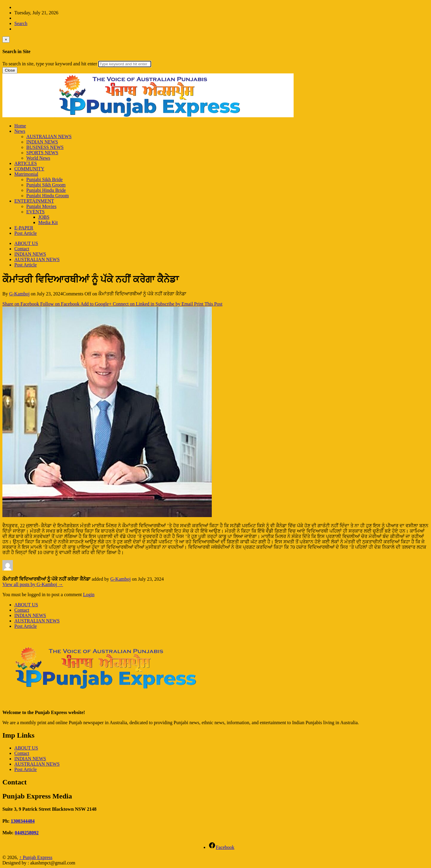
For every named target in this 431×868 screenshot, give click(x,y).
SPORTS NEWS (42, 153)
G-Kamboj (19, 294)
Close (10, 70)
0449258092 (27, 833)
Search (21, 23)
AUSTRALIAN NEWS (49, 137)
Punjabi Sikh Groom (46, 185)
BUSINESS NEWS (45, 147)
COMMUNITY (29, 169)
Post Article (26, 233)
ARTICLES (26, 163)
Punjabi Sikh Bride (45, 179)
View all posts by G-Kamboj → (33, 584)
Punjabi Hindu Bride (46, 190)
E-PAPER (24, 228)
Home (20, 126)
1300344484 (23, 821)
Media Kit (48, 222)
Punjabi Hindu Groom (47, 196)
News (20, 131)
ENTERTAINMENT (34, 201)
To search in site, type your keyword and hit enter (50, 64)
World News (38, 158)
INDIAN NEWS (42, 142)
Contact (22, 249)
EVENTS (35, 212)
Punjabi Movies (41, 206)
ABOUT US (26, 243)
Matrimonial (26, 174)
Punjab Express (36, 857)
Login (89, 595)
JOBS (44, 217)
